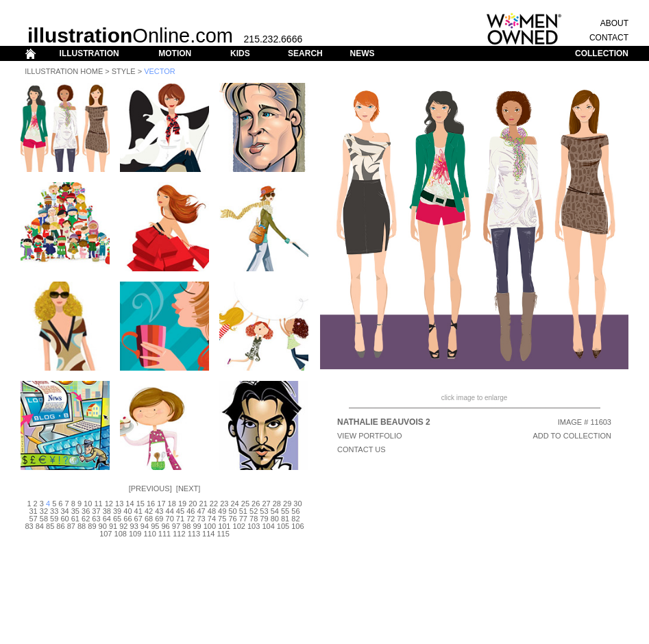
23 (224, 504)
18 (172, 504)
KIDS (240, 53)
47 (201, 511)
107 (106, 534)
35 (75, 511)
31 (33, 511)
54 (275, 511)
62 (86, 519)
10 (88, 504)
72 (191, 519)
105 (283, 526)
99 (197, 526)
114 (208, 534)
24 (234, 504)
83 (29, 526)
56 (295, 511)
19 (182, 504)
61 (75, 519)
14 (130, 504)
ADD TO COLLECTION (572, 436)
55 (285, 511)
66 (127, 519)
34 (64, 511)
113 (194, 534)
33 (54, 511)
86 (60, 526)
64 (107, 519)
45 (180, 511)
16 (151, 504)
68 (149, 519)
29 (287, 504)
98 (186, 526)
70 (170, 519)
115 (223, 534)
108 (121, 534)
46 (191, 511)
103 (254, 526)
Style (124, 71)
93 (134, 526)
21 (204, 504)
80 (275, 519)
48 (212, 511)
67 (138, 519)
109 (135, 534)
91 (113, 526)
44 (170, 511)
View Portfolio (370, 436)
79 (264, 519)
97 (176, 526)
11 (98, 504)
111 (164, 534)
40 (127, 511)
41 (138, 511)
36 (86, 511)
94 (145, 526)
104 (268, 526)
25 (245, 504)
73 (201, 519)
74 (212, 519)
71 (180, 519)
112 (179, 534)
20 (193, 504)
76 (232, 519)
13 (119, 504)
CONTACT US (362, 449)
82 (295, 519)
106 (297, 526)
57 (33, 519)
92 (123, 526)
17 (161, 504)
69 (159, 519)
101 (224, 526)
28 (277, 504)
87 (71, 526)
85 (50, 526)
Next (188, 488)
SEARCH (305, 53)
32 (44, 511)
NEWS (362, 53)
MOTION (175, 53)
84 (40, 526)
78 (254, 519)
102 (239, 526)
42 (149, 511)
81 (285, 519)
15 (140, 504)
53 (264, 511)
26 (256, 504)
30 (297, 504)
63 (96, 519)
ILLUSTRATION (89, 53)
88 (82, 526)
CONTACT (609, 38)
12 (109, 504)
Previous (150, 488)
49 (222, 511)
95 (155, 526)
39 (117, 511)
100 (210, 526)
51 (243, 511)
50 (232, 511)
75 (222, 519)
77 (243, 519)
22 (214, 504)
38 (107, 511)
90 (103, 526)
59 (54, 519)
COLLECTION (602, 53)
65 (117, 519)
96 (165, 526)
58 (44, 519)
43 (159, 511)
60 (64, 519)
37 (96, 511)
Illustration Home (64, 71)
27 (266, 504)
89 (92, 526)
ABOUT (614, 23)
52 (254, 511)
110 (149, 534)
